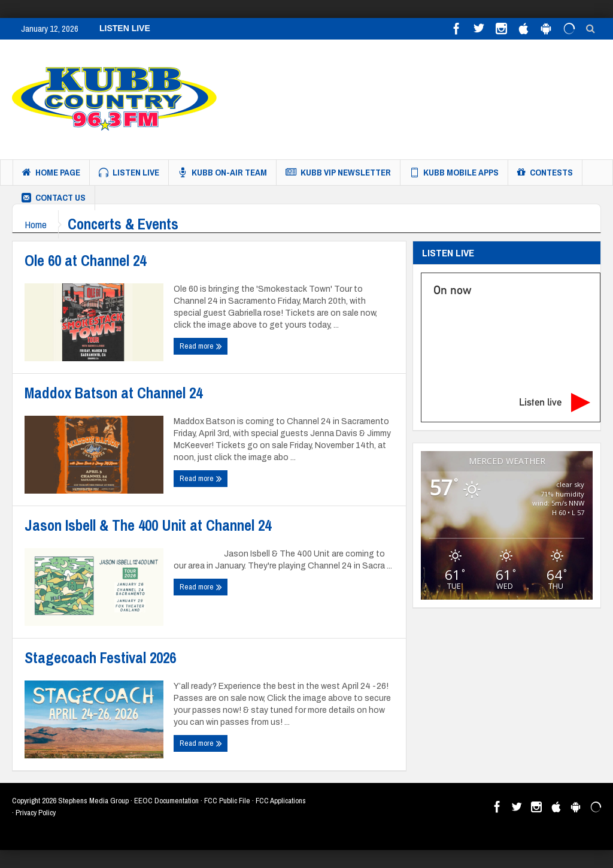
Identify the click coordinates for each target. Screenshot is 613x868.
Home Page (51, 173)
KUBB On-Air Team (222, 173)
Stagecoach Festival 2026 (100, 658)
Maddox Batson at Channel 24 (113, 393)
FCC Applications (281, 801)
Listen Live (129, 173)
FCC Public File (227, 801)
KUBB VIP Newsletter (338, 173)
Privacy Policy (36, 813)
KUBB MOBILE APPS (454, 173)
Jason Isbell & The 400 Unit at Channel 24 (148, 525)
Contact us (54, 198)
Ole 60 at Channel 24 (85, 261)
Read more (201, 346)
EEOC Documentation (166, 801)
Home (36, 224)
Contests (545, 173)
